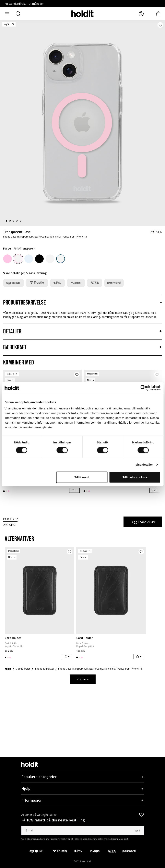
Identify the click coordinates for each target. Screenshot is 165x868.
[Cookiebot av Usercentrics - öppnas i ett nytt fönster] (143, 388)
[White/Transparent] (50, 259)
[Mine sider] (141, 14)
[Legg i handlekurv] (74, 490)
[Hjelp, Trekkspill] (83, 789)
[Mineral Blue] (29, 259)
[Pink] (7, 259)
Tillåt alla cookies (135, 477)
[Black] (39, 259)
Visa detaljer (144, 465)
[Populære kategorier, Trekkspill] (83, 777)
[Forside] (8, 669)
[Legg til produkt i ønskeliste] (160, 25)
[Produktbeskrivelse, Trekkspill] (82, 303)
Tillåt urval (82, 477)
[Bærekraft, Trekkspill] (82, 348)
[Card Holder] (40, 590)
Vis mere (83, 679)
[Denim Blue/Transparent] (61, 259)
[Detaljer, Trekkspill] (82, 332)
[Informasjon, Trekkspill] (83, 800)
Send (137, 831)
